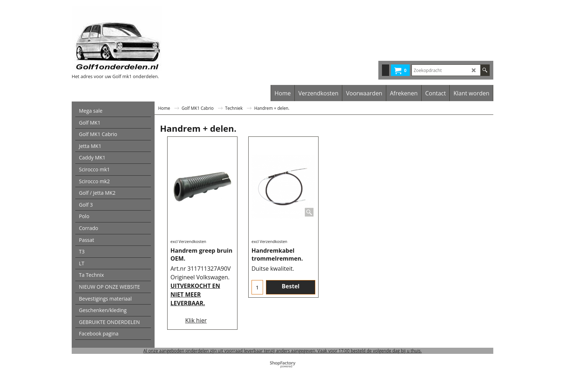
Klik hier (196, 320)
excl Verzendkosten (188, 241)
